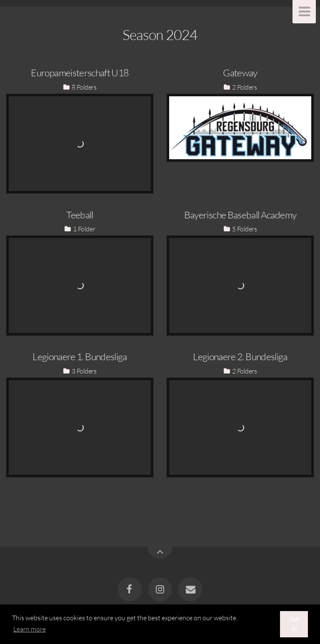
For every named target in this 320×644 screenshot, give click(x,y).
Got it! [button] (294, 624)
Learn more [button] (30, 629)
